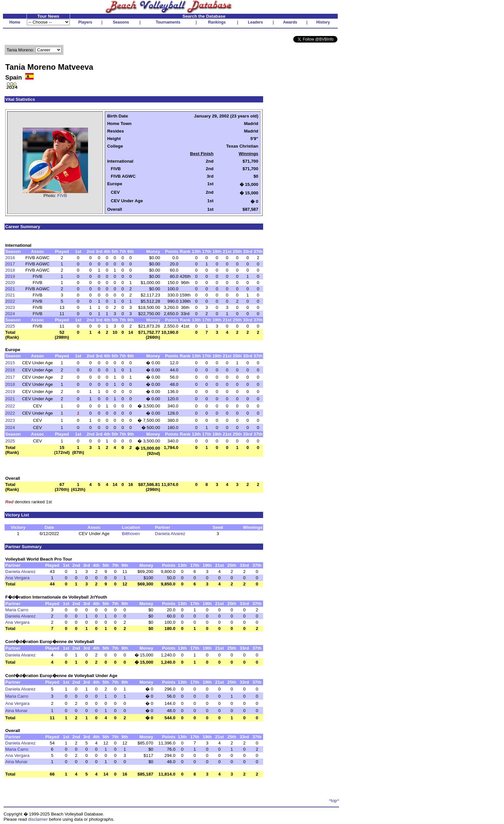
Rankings (217, 22)
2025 (10, 326)
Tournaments (168, 22)
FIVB (62, 196)
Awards (290, 22)
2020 (10, 283)
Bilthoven (131, 534)
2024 (10, 314)
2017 (10, 264)
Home (15, 22)
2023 (10, 307)
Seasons (121, 22)
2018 (10, 270)
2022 (10, 301)
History (323, 22)
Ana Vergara (17, 578)
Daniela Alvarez (170, 534)
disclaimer (38, 819)
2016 (10, 258)
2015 (10, 363)
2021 (10, 289)
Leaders (255, 22)
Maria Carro (17, 610)
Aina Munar (16, 711)
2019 (10, 276)
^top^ (334, 801)
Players (85, 22)
